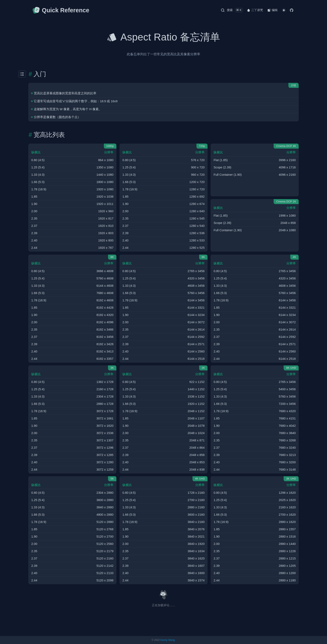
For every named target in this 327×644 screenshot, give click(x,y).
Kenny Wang (167, 640)
